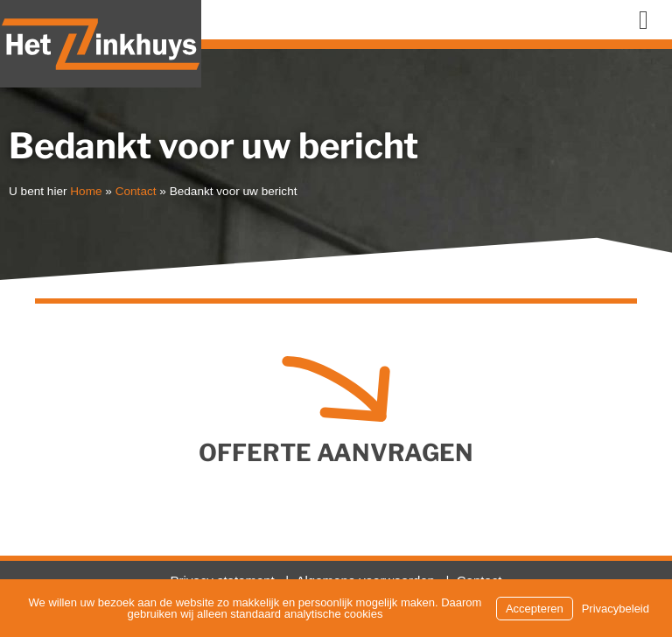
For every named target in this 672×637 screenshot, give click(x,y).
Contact (136, 191)
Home (86, 191)
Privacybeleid (616, 609)
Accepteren (535, 609)
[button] (644, 20)
